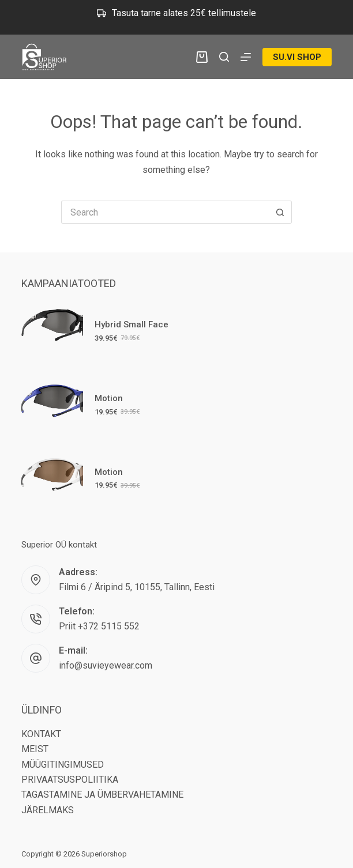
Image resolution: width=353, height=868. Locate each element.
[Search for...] (165, 212)
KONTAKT (41, 734)
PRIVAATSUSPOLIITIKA (70, 780)
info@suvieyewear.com (106, 665)
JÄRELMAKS (48, 810)
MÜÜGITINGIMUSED (63, 765)
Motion (109, 398)
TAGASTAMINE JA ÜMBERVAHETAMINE (102, 795)
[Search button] (280, 212)
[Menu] (246, 57)
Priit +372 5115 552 (99, 626)
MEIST (35, 749)
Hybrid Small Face (132, 324)
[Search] (224, 57)
